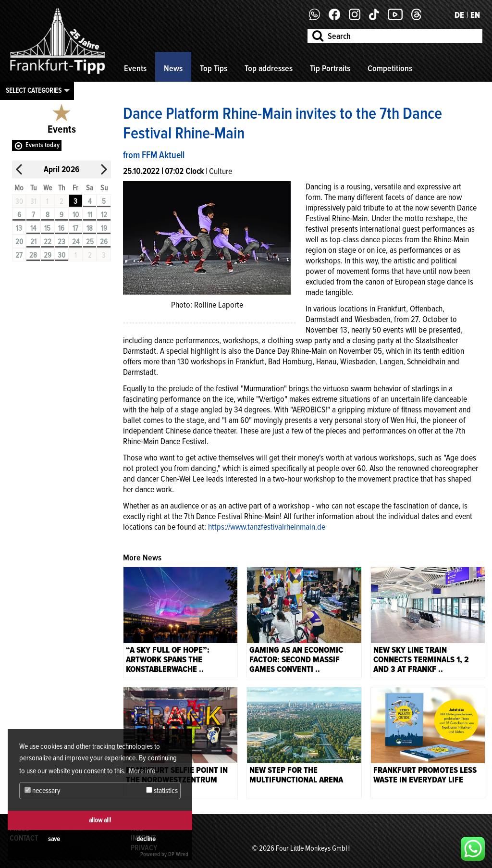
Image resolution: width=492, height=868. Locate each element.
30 (61, 255)
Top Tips (214, 68)
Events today (43, 145)
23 (61, 242)
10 (76, 215)
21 (33, 242)
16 (61, 228)
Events (135, 68)
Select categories (34, 90)
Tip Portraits (330, 68)
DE (459, 15)
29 (48, 255)
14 (33, 228)
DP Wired (178, 854)
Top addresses (269, 68)
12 (104, 215)
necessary (43, 791)
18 (90, 228)
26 (104, 242)
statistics (162, 791)
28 (33, 255)
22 (48, 242)
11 (90, 215)
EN (475, 15)
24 (76, 242)
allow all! (100, 820)
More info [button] (142, 771)
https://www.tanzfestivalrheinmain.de (267, 527)
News (173, 68)
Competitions (390, 68)
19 (104, 228)
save (54, 839)
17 (75, 228)
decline (146, 839)
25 (90, 242)
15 (47, 228)
